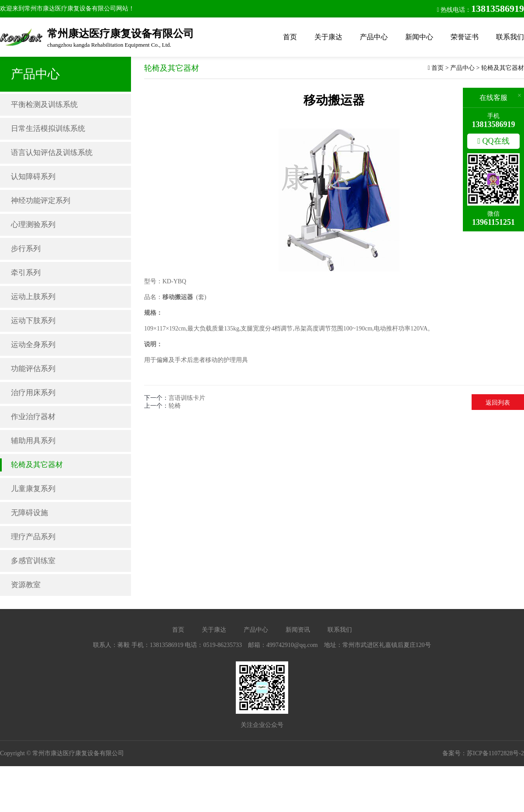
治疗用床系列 (33, 393)
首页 (290, 37)
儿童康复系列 (33, 489)
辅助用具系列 (33, 441)
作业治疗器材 (33, 417)
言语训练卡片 (187, 398)
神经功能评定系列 (41, 201)
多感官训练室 (33, 561)
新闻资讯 (298, 630)
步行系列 (26, 249)
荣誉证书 (465, 37)
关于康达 (328, 37)
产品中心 (374, 37)
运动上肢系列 (33, 297)
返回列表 (498, 403)
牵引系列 (26, 273)
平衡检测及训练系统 (44, 105)
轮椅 (175, 406)
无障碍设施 (29, 513)
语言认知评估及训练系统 (52, 153)
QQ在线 (493, 141)
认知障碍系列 (33, 177)
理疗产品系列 (33, 537)
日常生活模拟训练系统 (48, 129)
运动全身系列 (33, 345)
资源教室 (26, 585)
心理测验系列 (33, 225)
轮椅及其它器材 (37, 465)
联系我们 (510, 37)
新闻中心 (419, 37)
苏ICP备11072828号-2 (495, 753)
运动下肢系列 (33, 321)
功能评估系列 (33, 369)
